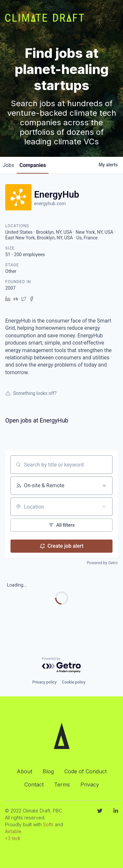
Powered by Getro (102, 563)
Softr (48, 824)
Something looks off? (31, 393)
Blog (48, 771)
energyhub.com (50, 204)
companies (33, 165)
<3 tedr (13, 838)
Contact (34, 784)
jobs (8, 165)
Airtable (13, 831)
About (24, 771)
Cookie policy (74, 682)
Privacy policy (44, 682)
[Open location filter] (104, 507)
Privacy (90, 784)
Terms (62, 784)
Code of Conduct (85, 771)
